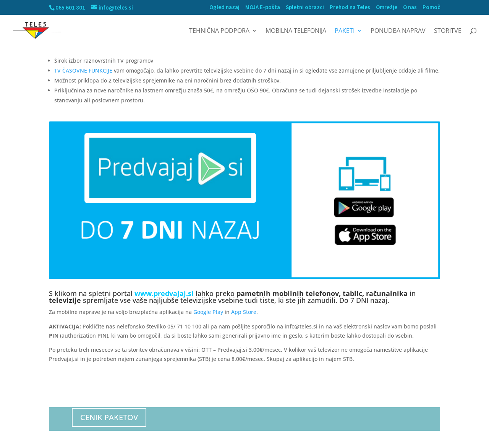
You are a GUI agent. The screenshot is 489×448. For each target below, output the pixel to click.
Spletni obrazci (305, 7)
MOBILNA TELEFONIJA (296, 31)
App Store (244, 312)
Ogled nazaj (224, 7)
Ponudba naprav (398, 31)
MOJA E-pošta (263, 7)
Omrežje (387, 7)
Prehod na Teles (350, 7)
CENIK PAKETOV (109, 417)
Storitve (448, 31)
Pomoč (431, 7)
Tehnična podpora (219, 31)
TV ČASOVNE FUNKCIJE (83, 70)
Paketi (345, 31)
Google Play (208, 312)
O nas (410, 7)
